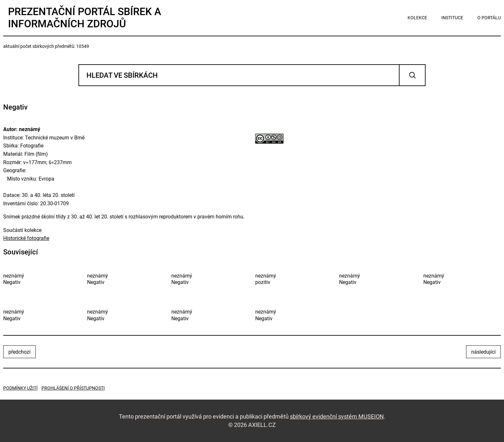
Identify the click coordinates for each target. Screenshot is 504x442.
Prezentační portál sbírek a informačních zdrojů (85, 18)
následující (483, 352)
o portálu (489, 18)
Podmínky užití (20, 388)
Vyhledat (412, 75)
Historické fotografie (26, 238)
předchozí (19, 352)
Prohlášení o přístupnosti (73, 388)
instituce (452, 18)
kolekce (417, 18)
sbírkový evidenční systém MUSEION (337, 416)
